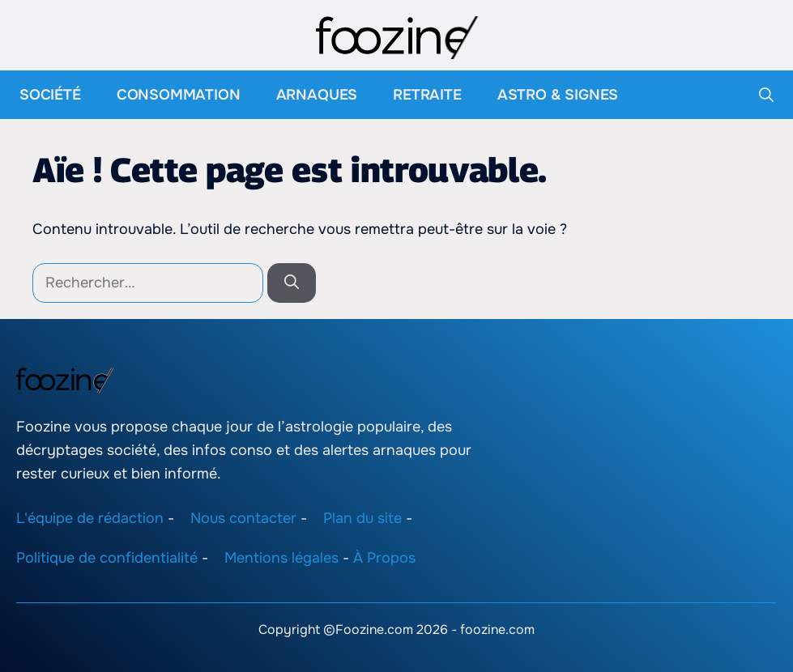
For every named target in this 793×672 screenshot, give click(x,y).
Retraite (427, 95)
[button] (766, 95)
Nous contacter (243, 518)
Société (50, 95)
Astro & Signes (558, 95)
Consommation (179, 95)
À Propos (384, 558)
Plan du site (362, 518)
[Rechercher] (292, 283)
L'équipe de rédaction (90, 518)
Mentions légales (281, 558)
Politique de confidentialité (107, 558)
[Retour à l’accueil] (397, 36)
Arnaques (317, 95)
